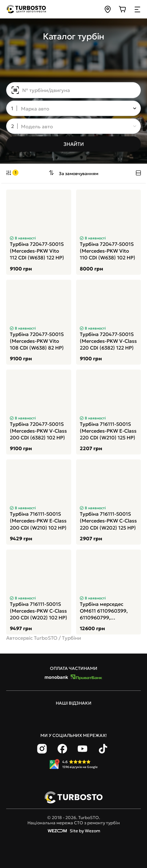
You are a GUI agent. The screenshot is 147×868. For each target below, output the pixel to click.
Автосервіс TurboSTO (32, 638)
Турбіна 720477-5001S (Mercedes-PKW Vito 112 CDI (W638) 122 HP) (37, 251)
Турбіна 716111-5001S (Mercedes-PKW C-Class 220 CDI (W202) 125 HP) (108, 521)
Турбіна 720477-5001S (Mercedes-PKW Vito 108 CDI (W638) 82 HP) (37, 341)
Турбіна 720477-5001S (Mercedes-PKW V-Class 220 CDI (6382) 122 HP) (108, 341)
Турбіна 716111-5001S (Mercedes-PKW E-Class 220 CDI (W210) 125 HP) (108, 431)
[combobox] (69, 109)
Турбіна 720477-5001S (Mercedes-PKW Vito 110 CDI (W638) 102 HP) (108, 251)
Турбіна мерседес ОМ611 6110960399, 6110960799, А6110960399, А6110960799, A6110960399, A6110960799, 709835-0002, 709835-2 (107, 611)
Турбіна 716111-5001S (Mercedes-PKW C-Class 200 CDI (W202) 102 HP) (39, 611)
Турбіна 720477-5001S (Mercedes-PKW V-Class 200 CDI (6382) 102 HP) (38, 431)
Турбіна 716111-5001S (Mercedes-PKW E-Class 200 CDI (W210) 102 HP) (38, 521)
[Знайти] (73, 144)
